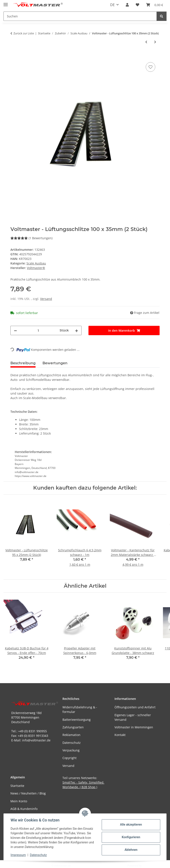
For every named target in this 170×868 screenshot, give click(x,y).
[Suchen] (162, 16)
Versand (46, 299)
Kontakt (120, 735)
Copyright (69, 758)
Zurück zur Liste (24, 33)
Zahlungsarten (73, 727)
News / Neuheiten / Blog (28, 793)
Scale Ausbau (36, 263)
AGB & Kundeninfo (24, 809)
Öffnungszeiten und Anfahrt (135, 707)
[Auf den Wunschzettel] (150, 67)
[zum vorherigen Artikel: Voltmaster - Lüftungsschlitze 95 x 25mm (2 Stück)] (146, 42)
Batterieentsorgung (77, 720)
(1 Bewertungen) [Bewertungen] (31, 238)
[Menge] (38, 330)
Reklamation (71, 735)
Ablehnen (131, 850)
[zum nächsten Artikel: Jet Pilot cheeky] (155, 42)
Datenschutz (38, 855)
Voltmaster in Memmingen (134, 727)
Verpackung (71, 750)
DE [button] (112, 5)
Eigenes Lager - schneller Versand (133, 717)
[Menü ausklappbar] (6, 3)
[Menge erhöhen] (77, 330)
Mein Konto (19, 801)
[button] (127, 5)
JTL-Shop (147, 865)
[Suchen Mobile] (80, 16)
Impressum (18, 855)
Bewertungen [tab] (55, 363)
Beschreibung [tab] (23, 363)
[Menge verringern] (15, 330)
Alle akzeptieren (131, 825)
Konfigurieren (131, 837)
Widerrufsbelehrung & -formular (80, 709)
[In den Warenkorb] (14, 56)
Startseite (17, 786)
